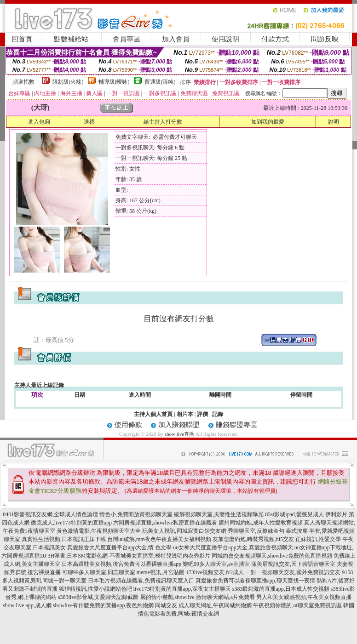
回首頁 (22, 39)
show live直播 (179, 434)
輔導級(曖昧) (114, 82)
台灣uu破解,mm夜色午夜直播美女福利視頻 (159, 539)
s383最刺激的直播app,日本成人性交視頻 (281, 589)
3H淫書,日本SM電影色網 (78, 556)
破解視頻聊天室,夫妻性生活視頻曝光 (219, 514)
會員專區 (127, 39)
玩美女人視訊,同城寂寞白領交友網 (184, 531)
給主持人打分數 (163, 122)
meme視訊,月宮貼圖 (161, 572)
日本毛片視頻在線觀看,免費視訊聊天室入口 (141, 581)
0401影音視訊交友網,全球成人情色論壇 (50, 514)
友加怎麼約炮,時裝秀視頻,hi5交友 (253, 539)
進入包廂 (39, 122)
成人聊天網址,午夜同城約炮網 (215, 605)
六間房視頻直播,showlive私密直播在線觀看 (165, 523)
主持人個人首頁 (153, 414)
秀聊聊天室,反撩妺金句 (256, 531)
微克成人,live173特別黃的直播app (71, 523)
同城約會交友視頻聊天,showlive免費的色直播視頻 (272, 556)
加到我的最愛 (268, 122)
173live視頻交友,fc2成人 (215, 572)
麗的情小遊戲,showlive (167, 597)
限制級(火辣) (68, 82)
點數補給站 (71, 39)
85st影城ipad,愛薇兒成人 (294, 514)
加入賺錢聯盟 (179, 425)
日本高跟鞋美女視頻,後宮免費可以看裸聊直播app (121, 564)
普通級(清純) (160, 82)
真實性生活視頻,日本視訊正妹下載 (64, 539)
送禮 (89, 122)
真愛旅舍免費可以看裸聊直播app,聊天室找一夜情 (255, 581)
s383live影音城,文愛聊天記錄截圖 (98, 597)
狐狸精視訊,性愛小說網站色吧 (95, 589)
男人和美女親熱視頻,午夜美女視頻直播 (304, 597)
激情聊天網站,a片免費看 (225, 597)
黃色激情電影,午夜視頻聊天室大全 (99, 531)
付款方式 (275, 39)
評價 (202, 414)
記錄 (218, 414)
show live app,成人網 (27, 605)
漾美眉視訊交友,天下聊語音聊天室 (293, 564)
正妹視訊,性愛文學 (318, 539)
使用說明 (225, 39)
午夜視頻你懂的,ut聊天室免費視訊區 (297, 605)
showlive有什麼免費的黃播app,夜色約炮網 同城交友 (115, 605)
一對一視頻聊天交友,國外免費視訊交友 (293, 572)
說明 (334, 122)
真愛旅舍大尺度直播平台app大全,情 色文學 (119, 547)
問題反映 (325, 39)
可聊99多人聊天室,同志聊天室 (99, 572)
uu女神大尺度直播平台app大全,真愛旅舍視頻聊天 (233, 547)
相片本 (185, 414)
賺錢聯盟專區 (236, 425)
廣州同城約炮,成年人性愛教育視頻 (261, 523)
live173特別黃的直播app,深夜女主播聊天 (182, 589)
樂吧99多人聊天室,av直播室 (216, 564)
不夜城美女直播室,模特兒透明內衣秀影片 (160, 556)
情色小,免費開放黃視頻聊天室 (136, 514)
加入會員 (176, 39)
